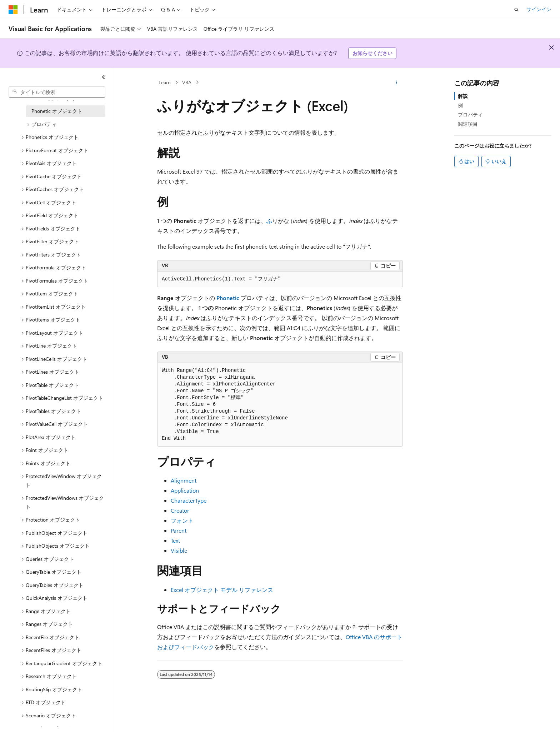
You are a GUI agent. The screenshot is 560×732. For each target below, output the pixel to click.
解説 (463, 96)
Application (185, 490)
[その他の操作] (397, 83)
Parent (179, 530)
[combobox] (57, 92)
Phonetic (228, 298)
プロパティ (470, 114)
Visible (179, 550)
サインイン (539, 9)
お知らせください (372, 53)
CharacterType (189, 500)
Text (175, 540)
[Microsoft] (13, 10)
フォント (182, 520)
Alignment (184, 480)
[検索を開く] (516, 10)
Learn (165, 82)
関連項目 (468, 124)
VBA (187, 82)
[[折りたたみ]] (104, 77)
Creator (180, 510)
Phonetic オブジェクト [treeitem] (57, 111)
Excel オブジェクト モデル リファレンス (222, 590)
